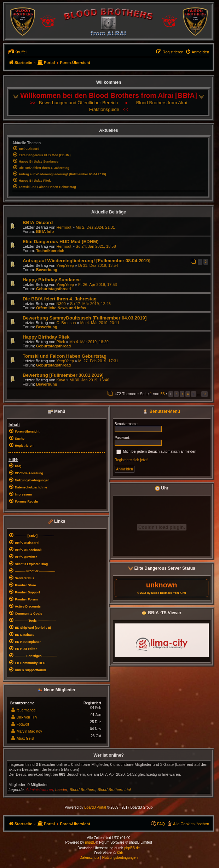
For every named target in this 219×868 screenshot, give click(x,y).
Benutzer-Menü (162, 411)
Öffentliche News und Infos (61, 308)
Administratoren (39, 790)
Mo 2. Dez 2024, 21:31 (95, 227)
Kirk (120, 853)
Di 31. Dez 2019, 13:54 (98, 265)
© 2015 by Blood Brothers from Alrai (162, 593)
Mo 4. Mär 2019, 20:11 (100, 323)
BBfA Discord (38, 222)
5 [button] (193, 394)
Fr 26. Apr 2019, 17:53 (97, 285)
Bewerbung (47, 270)
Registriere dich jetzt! (131, 460)
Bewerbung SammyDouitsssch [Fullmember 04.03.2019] (85, 318)
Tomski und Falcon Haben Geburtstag (65, 356)
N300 (61, 304)
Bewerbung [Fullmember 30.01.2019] (63, 375)
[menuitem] (197, 52)
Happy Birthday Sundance (52, 280)
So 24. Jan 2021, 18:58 (96, 246)
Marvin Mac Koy (29, 731)
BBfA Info (45, 231)
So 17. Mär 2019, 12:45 (90, 304)
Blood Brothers (83, 790)
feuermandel (27, 710)
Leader (61, 790)
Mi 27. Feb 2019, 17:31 (98, 361)
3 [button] (182, 394)
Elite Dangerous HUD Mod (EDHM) (61, 242)
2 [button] (176, 394)
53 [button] (204, 394)
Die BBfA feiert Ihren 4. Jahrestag (60, 299)
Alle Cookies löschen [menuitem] (191, 824)
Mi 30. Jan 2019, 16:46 (90, 380)
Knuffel (21, 52)
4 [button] (188, 394)
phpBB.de (132, 848)
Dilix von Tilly (27, 717)
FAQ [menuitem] (161, 824)
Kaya (61, 380)
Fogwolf (23, 724)
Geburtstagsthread (53, 289)
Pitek (60, 342)
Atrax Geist (25, 738)
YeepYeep (65, 265)
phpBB (90, 842)
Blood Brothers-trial (114, 790)
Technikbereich (50, 251)
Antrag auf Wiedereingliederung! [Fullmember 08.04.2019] (87, 261)
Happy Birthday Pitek (46, 337)
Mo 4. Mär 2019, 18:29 (89, 342)
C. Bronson (66, 323)
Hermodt (64, 227)
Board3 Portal (95, 807)
